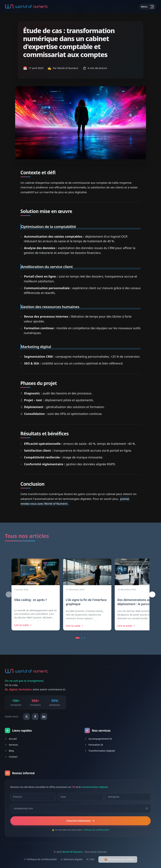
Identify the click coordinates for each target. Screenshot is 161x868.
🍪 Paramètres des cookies (118, 859)
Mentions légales (72, 859)
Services (11, 745)
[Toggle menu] (148, 7)
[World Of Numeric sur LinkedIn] (44, 717)
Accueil (11, 739)
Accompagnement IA (98, 739)
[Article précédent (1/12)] (9, 594)
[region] (80, 594)
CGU (90, 859)
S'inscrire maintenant (81, 821)
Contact (11, 757)
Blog (9, 751)
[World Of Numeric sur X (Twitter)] (26, 717)
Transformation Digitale (100, 751)
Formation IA (94, 745)
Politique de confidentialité (96, 830)
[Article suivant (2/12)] (152, 594)
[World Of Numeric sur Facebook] (35, 717)
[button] (78, 638)
